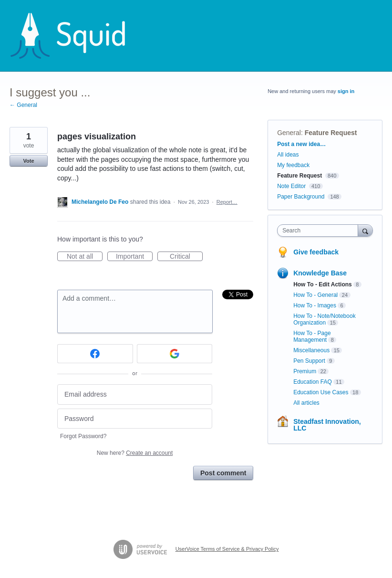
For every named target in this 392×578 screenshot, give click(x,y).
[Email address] (135, 394)
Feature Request (331, 133)
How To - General (315, 295)
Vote (28, 161)
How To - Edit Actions (323, 284)
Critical (186, 257)
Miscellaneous (311, 350)
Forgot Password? (83, 436)
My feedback (293, 165)
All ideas (288, 155)
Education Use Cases (321, 392)
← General (23, 105)
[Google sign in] (175, 354)
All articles (306, 403)
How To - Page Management (312, 336)
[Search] (365, 230)
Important (134, 257)
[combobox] (320, 231)
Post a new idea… (301, 144)
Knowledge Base (320, 273)
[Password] (135, 419)
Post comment (223, 473)
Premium (305, 371)
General (289, 133)
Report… (227, 202)
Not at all (85, 257)
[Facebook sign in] (95, 354)
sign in (346, 91)
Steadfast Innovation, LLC (327, 425)
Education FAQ (313, 382)
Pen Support (309, 361)
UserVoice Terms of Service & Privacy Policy (227, 549)
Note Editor (291, 186)
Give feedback (316, 252)
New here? (135, 453)
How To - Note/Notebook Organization (325, 319)
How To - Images (315, 305)
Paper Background (301, 197)
